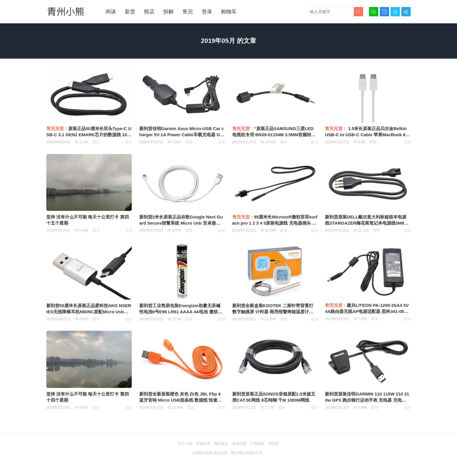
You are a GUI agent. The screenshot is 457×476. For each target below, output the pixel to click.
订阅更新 (257, 444)
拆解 (168, 12)
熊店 (149, 12)
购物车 (229, 12)
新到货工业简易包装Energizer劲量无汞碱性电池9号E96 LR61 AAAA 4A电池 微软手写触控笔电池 (181, 312)
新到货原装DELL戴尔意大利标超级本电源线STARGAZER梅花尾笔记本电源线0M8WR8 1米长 (367, 223)
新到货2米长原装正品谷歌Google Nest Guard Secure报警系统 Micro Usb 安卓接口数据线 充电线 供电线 (181, 223)
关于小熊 (185, 444)
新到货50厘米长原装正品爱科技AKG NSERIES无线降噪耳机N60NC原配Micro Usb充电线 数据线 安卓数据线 (89, 312)
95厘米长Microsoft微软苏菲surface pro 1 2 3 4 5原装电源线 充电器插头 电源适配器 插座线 (275, 223)
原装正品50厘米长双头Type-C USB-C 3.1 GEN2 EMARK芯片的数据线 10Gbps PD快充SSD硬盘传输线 (89, 135)
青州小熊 (221, 453)
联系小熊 (239, 444)
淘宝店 (274, 444)
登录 (207, 12)
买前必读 (203, 444)
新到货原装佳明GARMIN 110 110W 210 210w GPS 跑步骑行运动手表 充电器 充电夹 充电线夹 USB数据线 (367, 400)
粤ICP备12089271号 (246, 453)
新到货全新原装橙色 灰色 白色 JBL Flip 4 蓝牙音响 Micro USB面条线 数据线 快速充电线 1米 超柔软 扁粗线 (181, 400)
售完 (188, 12)
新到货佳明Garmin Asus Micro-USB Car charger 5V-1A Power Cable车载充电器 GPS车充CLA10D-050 (182, 135)
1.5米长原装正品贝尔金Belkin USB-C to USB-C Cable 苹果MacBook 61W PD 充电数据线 (366, 135)
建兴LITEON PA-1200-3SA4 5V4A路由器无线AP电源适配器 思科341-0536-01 (368, 311)
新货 (130, 12)
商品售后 (221, 444)
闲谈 (111, 12)
